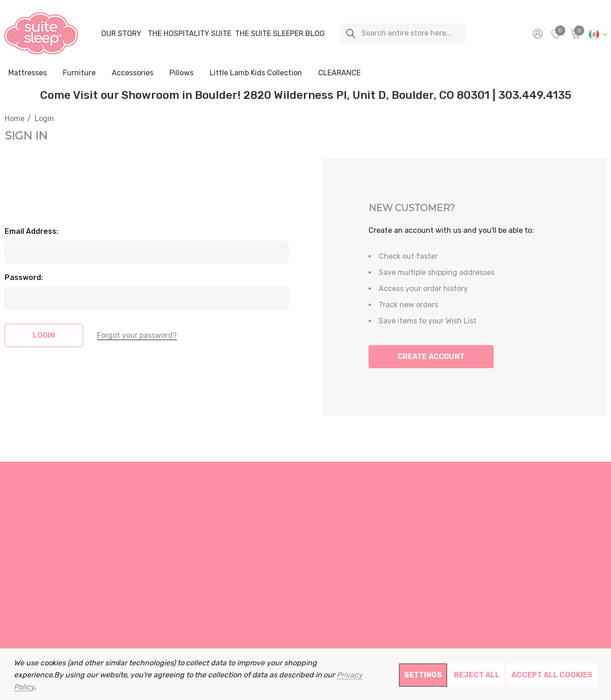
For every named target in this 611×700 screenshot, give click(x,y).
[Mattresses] (27, 73)
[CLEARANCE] (339, 73)
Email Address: (31, 231)
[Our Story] (121, 34)
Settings (423, 675)
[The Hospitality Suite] (190, 34)
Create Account (431, 356)
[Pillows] (181, 73)
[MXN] (596, 34)
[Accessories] (133, 73)
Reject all (477, 675)
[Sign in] (537, 34)
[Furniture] (79, 73)
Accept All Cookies (552, 675)
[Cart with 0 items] (575, 34)
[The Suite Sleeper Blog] (280, 34)
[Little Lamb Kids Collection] (256, 73)
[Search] (351, 34)
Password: (24, 277)
